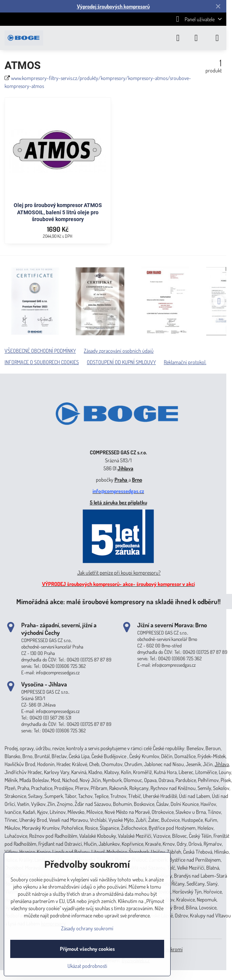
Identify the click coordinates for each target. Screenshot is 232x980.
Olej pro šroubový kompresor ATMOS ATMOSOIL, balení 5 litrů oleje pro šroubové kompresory (58, 212)
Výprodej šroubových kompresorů (113, 6)
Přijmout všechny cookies (87, 949)
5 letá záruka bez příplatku (118, 502)
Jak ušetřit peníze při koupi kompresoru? (119, 572)
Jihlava (125, 468)
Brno (137, 480)
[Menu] (217, 38)
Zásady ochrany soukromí (87, 928)
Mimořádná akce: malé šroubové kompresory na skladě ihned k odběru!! (118, 601)
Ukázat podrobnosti (87, 966)
